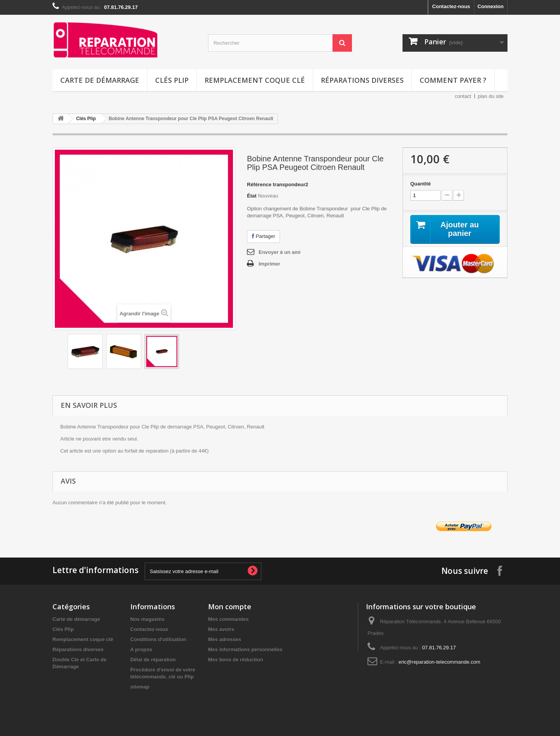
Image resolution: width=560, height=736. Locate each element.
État (252, 196)
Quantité (421, 184)
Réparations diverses (362, 80)
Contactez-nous (451, 6)
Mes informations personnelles (245, 649)
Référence (259, 184)
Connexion (491, 6)
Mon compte (230, 607)
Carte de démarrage (100, 80)
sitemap (140, 687)
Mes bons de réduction (236, 660)
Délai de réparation (153, 660)
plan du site (491, 96)
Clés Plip (172, 80)
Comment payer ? (453, 80)
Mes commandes (228, 619)
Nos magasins (147, 619)
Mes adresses (225, 639)
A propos (141, 649)
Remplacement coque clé (255, 80)
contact (463, 96)
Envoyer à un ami (280, 252)
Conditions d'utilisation (158, 639)
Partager (263, 236)
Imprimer (269, 264)
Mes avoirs (221, 629)
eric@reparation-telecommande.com (439, 662)
